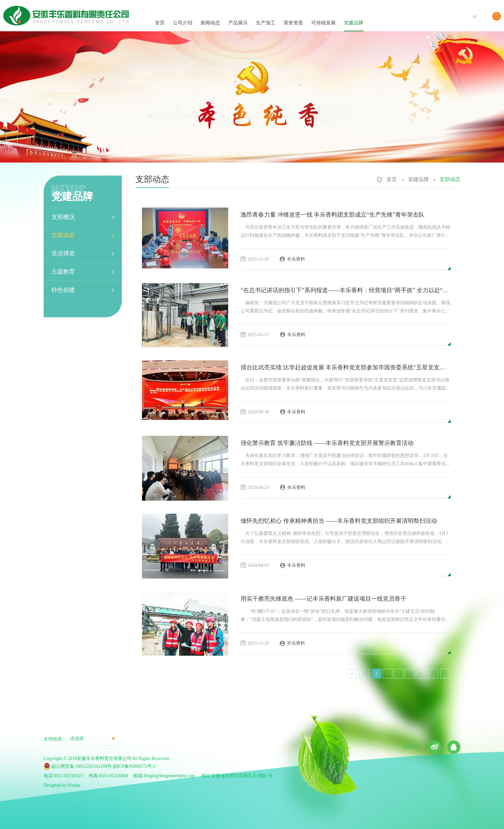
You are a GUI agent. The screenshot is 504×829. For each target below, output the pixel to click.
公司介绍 (183, 17)
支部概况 (63, 217)
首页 (160, 17)
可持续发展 (323, 17)
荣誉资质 (293, 16)
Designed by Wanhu (62, 785)
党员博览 (63, 253)
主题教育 (63, 272)
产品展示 (238, 17)
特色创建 (63, 290)
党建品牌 (354, 17)
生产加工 (266, 17)
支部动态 (63, 235)
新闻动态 (210, 17)
